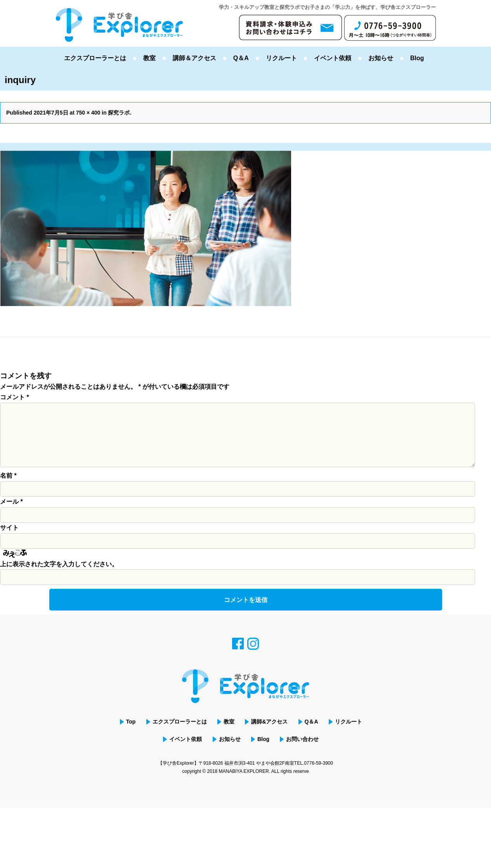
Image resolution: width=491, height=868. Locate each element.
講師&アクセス (269, 734)
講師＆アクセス (194, 58)
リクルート (281, 58)
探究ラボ (119, 113)
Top (130, 734)
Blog (417, 58)
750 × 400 (88, 113)
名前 (8, 488)
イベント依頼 (333, 58)
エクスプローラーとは (95, 58)
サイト (9, 540)
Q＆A (241, 58)
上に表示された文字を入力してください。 (59, 577)
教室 (149, 58)
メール (11, 514)
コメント (15, 397)
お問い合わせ (303, 751)
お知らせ (381, 58)
